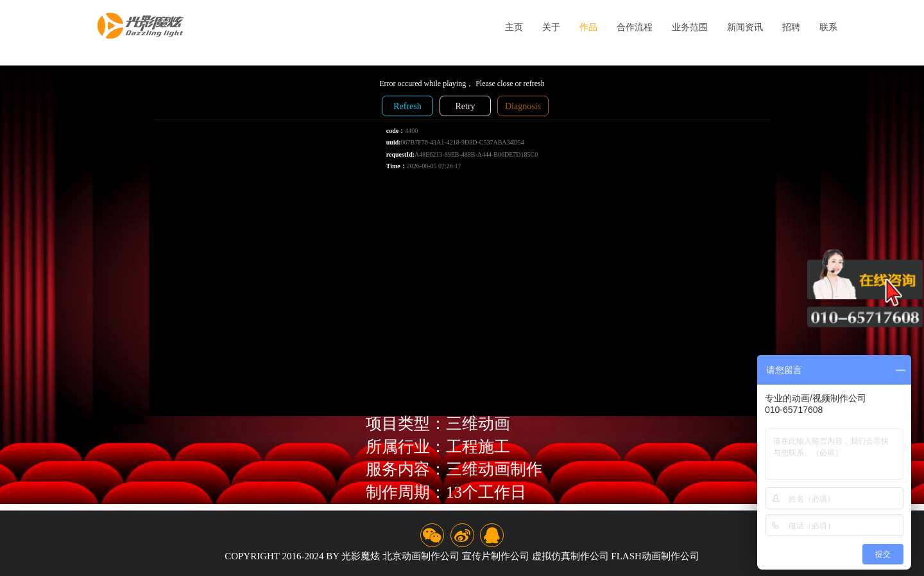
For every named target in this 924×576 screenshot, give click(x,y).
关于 (551, 27)
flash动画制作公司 (655, 556)
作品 (588, 27)
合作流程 (635, 27)
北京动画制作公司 (421, 556)
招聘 (791, 27)
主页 (514, 27)
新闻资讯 (745, 27)
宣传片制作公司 (496, 556)
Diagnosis (523, 106)
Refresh (407, 106)
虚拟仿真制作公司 (570, 556)
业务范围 (690, 27)
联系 (828, 27)
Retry (465, 106)
